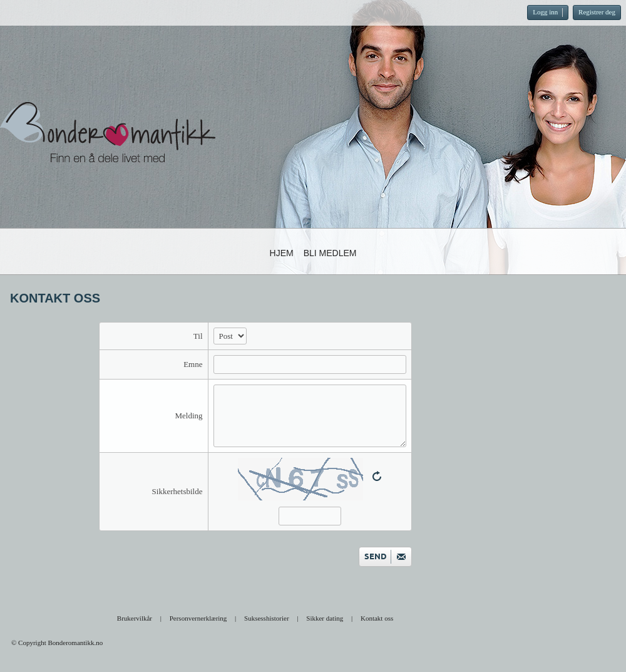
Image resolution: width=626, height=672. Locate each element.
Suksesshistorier (267, 618)
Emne (193, 364)
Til (198, 336)
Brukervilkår (135, 618)
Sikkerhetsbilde (177, 491)
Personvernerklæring (198, 618)
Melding (188, 416)
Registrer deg (597, 12)
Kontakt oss (377, 618)
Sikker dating (325, 618)
